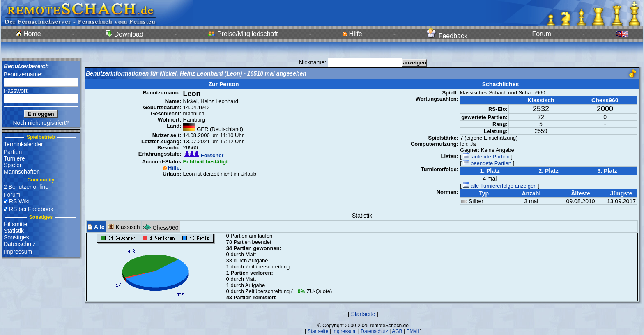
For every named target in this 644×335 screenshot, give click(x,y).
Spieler (13, 165)
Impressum (18, 252)
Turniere (14, 158)
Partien (13, 152)
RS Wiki (19, 201)
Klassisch (124, 227)
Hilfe (352, 34)
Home (29, 34)
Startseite (363, 314)
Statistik (14, 231)
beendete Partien (487, 163)
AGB (397, 331)
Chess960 (161, 227)
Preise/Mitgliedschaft (243, 34)
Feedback (447, 36)
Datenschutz (20, 244)
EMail (412, 331)
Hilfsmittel (16, 224)
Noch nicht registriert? (41, 123)
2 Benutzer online (26, 187)
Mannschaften (22, 172)
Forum (542, 34)
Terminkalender (23, 144)
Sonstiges (16, 237)
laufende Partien (486, 157)
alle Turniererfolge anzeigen (500, 186)
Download (124, 34)
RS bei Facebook (31, 209)
